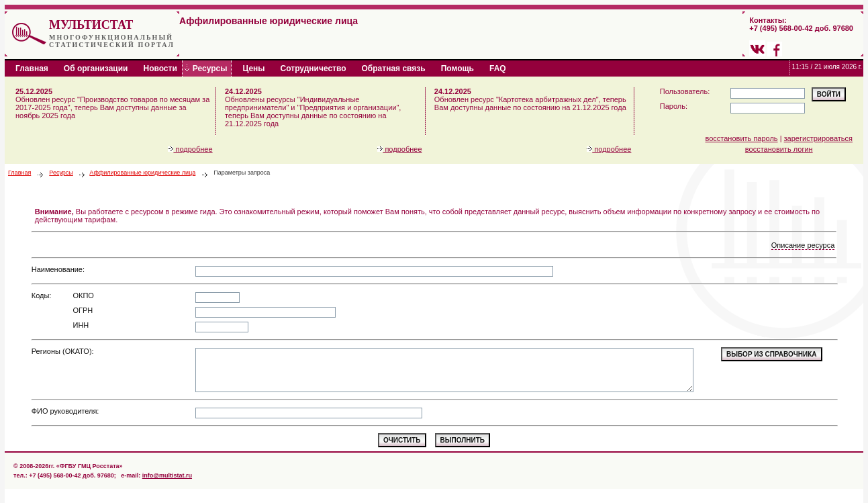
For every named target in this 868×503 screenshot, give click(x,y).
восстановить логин (779, 149)
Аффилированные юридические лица (142, 173)
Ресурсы (61, 173)
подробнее (190, 149)
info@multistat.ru (167, 475)
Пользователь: (685, 91)
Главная (19, 173)
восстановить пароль (742, 138)
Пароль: (674, 106)
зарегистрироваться (818, 138)
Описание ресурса (803, 245)
